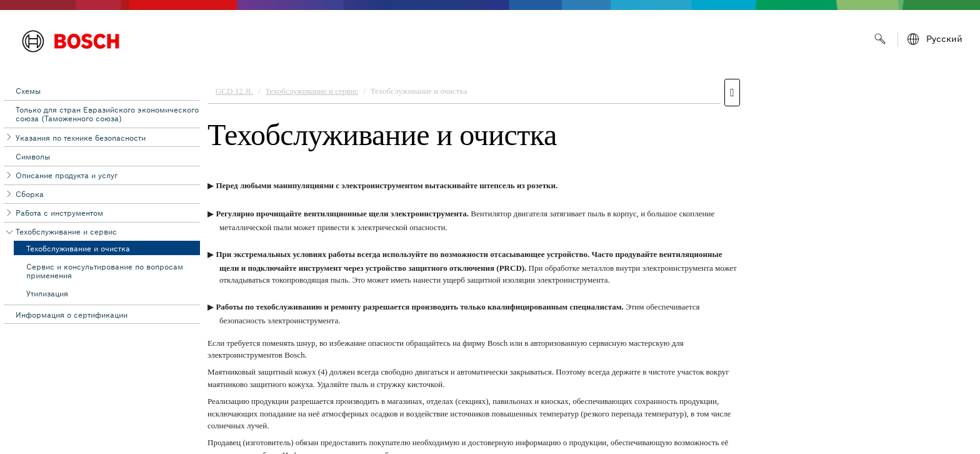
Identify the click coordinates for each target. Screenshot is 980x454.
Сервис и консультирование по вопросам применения (105, 271)
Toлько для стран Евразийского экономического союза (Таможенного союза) (107, 114)
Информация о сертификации (72, 315)
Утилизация (47, 294)
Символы (33, 157)
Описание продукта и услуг (67, 175)
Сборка (30, 194)
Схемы (28, 91)
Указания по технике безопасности (81, 138)
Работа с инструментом (59, 213)
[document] (590, 263)
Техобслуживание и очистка (78, 249)
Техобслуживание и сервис (66, 232)
